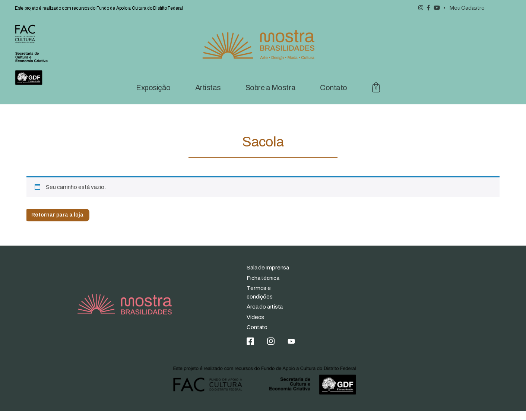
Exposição (153, 97)
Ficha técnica (263, 287)
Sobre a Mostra (270, 97)
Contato (334, 97)
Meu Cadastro (467, 8)
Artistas (208, 97)
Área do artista (265, 316)
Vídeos (255, 326)
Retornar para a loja (57, 224)
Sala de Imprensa (268, 277)
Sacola (376, 97)
